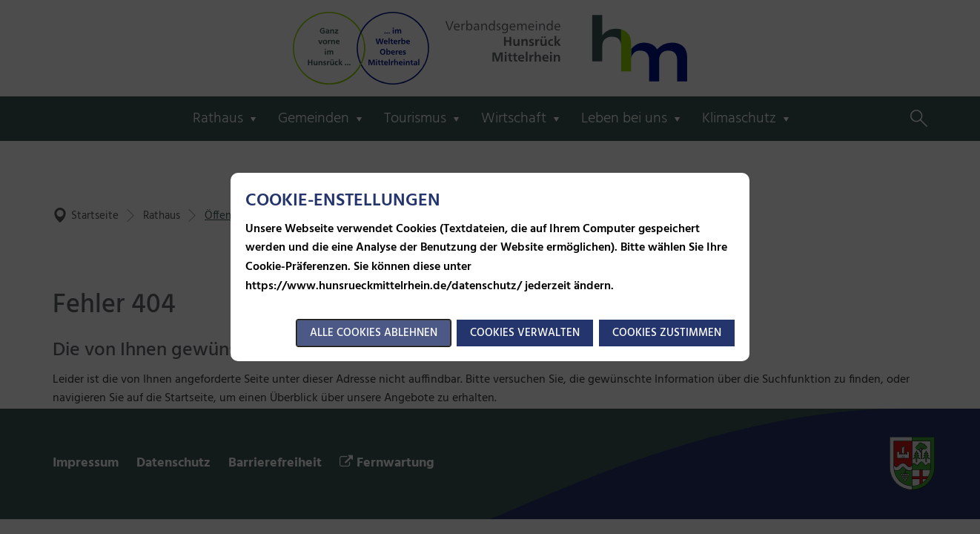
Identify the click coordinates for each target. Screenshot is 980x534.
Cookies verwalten (525, 333)
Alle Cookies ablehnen (374, 333)
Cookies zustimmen (667, 333)
